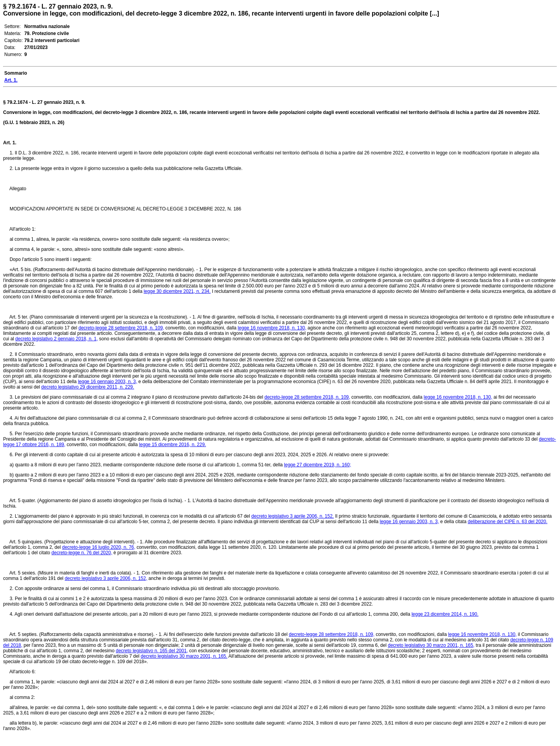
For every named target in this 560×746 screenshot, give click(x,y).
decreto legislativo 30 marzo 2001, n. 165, (431, 645)
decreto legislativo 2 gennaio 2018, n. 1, (56, 339)
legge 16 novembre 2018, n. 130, (272, 328)
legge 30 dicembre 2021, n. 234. (177, 291)
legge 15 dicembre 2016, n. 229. (173, 445)
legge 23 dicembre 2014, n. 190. (445, 614)
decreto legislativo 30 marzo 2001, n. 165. (184, 656)
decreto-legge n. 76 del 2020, (82, 553)
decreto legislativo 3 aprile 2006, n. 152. (292, 516)
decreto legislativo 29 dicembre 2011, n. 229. (88, 387)
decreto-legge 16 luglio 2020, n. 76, (99, 547)
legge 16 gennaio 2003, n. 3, (107, 382)
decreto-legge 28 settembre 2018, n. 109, (121, 328)
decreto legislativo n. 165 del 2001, (152, 651)
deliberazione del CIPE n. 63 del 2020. (508, 522)
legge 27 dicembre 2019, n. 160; (317, 465)
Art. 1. (10, 143)
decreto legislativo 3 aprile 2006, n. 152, (106, 578)
